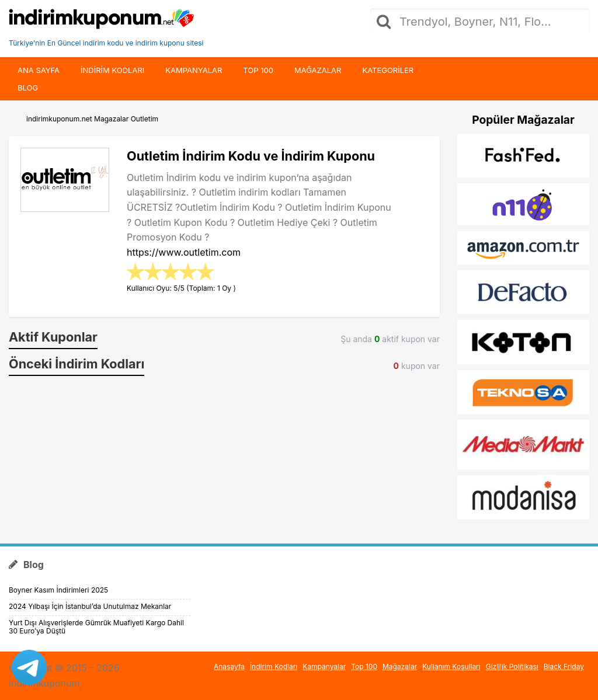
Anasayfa (229, 666)
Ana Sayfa (39, 70)
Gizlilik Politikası (512, 666)
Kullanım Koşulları (451, 666)
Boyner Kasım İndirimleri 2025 (58, 590)
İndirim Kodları (274, 666)
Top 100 (258, 70)
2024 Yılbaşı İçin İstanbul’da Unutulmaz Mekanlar (90, 606)
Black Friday (564, 666)
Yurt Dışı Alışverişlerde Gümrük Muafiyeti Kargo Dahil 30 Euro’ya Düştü (96, 627)
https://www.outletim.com (184, 252)
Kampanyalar (194, 70)
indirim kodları (112, 70)
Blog (28, 88)
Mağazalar (318, 70)
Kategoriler (388, 70)
